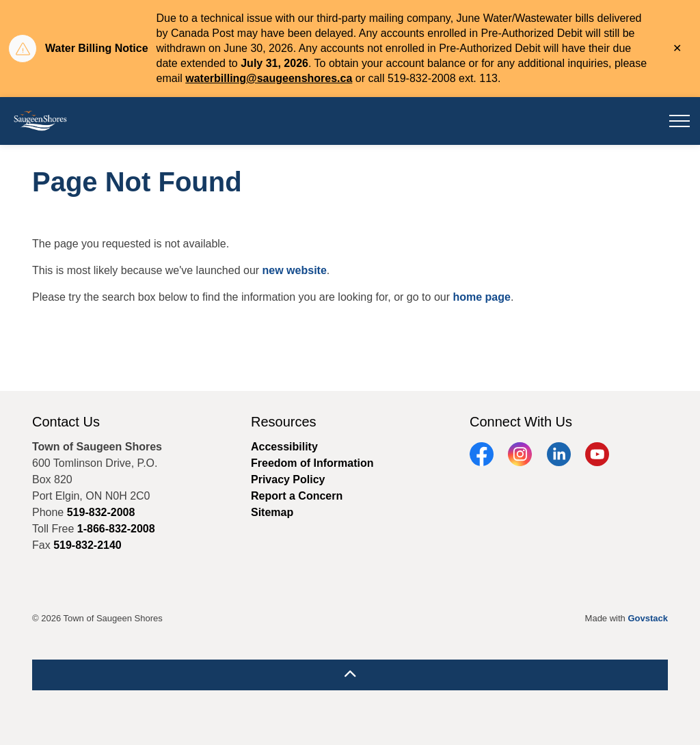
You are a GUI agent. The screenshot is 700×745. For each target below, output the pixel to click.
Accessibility (284, 447)
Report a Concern (297, 496)
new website (295, 270)
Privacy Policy (288, 479)
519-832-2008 (101, 512)
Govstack (648, 618)
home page (481, 297)
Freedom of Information (312, 463)
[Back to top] (350, 675)
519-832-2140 (87, 545)
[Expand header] (679, 121)
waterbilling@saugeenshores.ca (269, 78)
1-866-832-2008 (116, 529)
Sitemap (272, 512)
